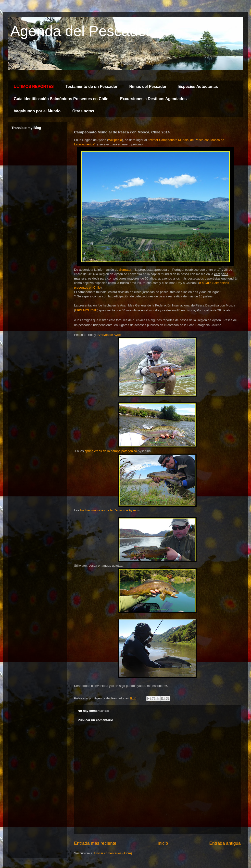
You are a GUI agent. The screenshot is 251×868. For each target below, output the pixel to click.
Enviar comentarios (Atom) (113, 853)
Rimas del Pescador (148, 87)
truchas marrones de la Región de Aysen (109, 510)
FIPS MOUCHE (86, 310)
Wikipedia (115, 140)
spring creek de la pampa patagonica (111, 451)
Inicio (163, 843)
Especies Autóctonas (198, 87)
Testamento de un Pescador (91, 87)
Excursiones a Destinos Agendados (153, 99)
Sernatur (125, 270)
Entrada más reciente (95, 843)
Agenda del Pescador (81, 31)
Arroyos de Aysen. (110, 335)
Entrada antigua (225, 843)
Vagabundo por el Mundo (37, 111)
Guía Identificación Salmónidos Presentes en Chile (61, 99)
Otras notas (83, 111)
